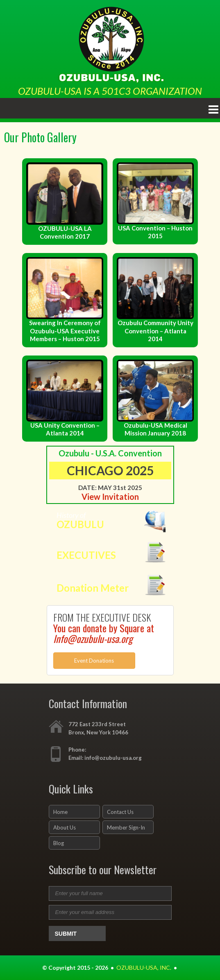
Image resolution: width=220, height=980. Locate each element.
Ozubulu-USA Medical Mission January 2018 (155, 429)
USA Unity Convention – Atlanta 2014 (65, 429)
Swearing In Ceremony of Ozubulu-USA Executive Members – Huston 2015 (65, 331)
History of (115, 520)
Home (60, 812)
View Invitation (110, 497)
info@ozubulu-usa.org (113, 758)
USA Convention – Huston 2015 (155, 232)
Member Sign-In (126, 827)
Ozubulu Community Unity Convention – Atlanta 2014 (155, 331)
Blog (59, 843)
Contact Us (120, 812)
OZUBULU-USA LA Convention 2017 (65, 232)
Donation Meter (93, 588)
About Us (65, 827)
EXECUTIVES (86, 555)
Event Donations (94, 661)
